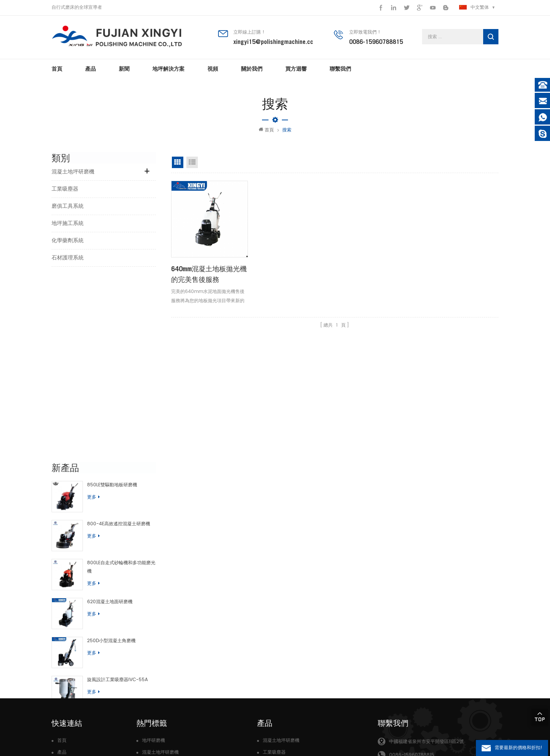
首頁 (57, 69)
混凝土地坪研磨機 (73, 172)
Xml (62, 677)
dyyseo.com (197, 737)
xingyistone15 (404, 646)
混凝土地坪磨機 (158, 628)
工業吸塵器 (65, 189)
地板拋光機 (154, 616)
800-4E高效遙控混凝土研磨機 (119, 340)
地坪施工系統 (68, 223)
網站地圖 (66, 652)
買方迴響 (296, 69)
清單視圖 (192, 162)
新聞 (124, 69)
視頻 (213, 69)
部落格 (64, 665)
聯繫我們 (340, 69)
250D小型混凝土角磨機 (111, 457)
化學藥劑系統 (68, 240)
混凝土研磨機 (156, 652)
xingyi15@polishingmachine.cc (273, 42)
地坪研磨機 (154, 592)
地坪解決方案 (168, 69)
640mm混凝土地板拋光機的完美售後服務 (209, 273)
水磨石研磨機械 (158, 689)
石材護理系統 (68, 258)
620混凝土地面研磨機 (110, 418)
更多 (93, 313)
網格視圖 (178, 162)
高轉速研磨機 (156, 701)
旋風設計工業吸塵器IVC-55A (117, 495)
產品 (91, 69)
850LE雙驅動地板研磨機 (112, 301)
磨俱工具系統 (68, 206)
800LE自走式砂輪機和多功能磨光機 (121, 383)
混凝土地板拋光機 (160, 677)
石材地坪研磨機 (158, 640)
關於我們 (252, 69)
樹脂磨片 (151, 665)
